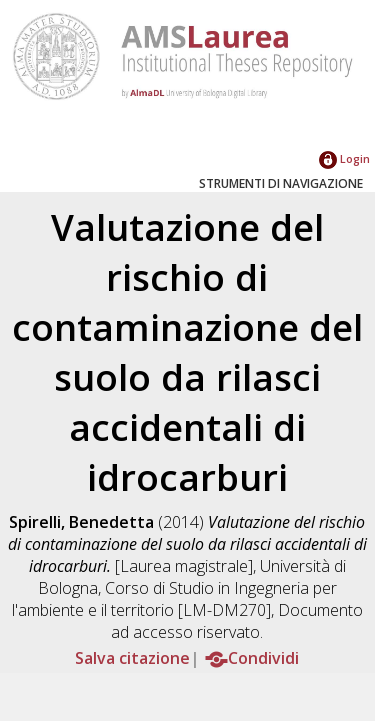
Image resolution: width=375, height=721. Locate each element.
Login (344, 158)
